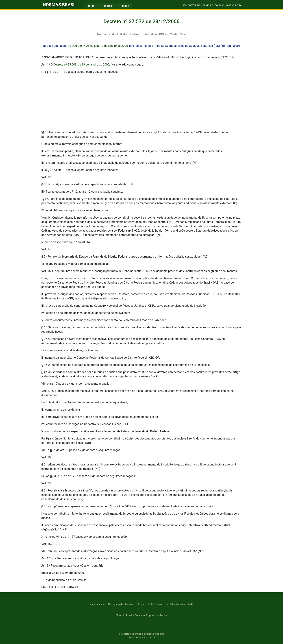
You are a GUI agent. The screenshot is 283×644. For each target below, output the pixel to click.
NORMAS (124, 6)
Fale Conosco (156, 604)
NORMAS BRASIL (60, 5)
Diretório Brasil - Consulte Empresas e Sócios (141, 616)
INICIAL (92, 6)
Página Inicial (98, 604)
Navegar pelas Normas (121, 604)
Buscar (141, 604)
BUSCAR (107, 6)
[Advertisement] (141, 102)
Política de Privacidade (180, 604)
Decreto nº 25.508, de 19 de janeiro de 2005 (100, 46)
